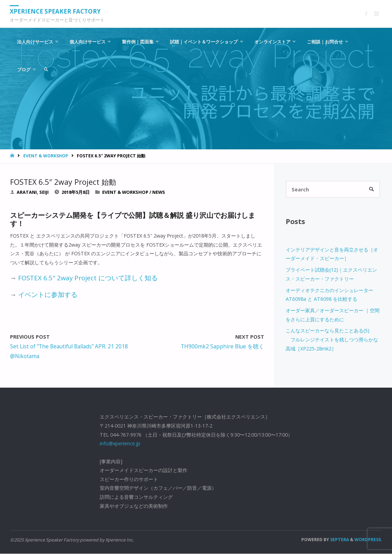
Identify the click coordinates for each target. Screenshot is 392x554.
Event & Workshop (46, 156)
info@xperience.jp (120, 444)
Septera (339, 540)
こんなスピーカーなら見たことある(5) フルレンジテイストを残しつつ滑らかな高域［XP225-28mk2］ (332, 340)
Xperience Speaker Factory (56, 11)
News (159, 192)
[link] (46, 69)
